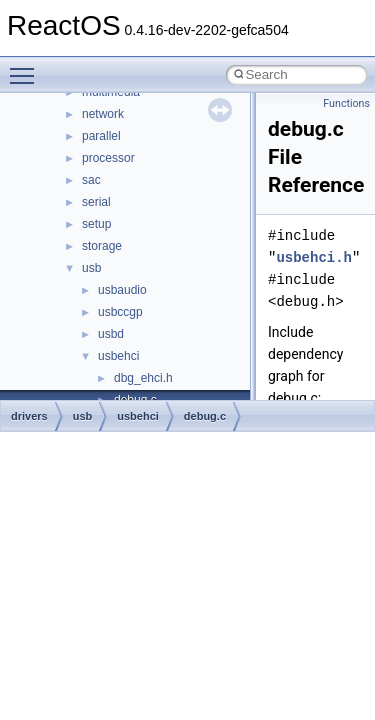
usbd (111, 334)
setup (96, 224)
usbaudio (122, 290)
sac (91, 180)
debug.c (205, 416)
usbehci (118, 356)
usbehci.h (314, 257)
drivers (29, 416)
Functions (346, 103)
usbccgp (120, 312)
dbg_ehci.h (143, 378)
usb (91, 268)
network (103, 114)
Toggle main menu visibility (27, 67)
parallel (101, 136)
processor (108, 158)
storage (102, 246)
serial (96, 202)
